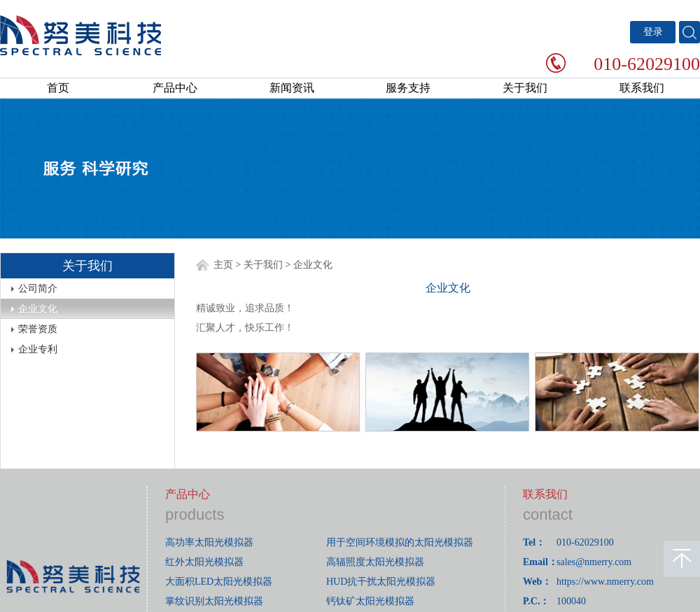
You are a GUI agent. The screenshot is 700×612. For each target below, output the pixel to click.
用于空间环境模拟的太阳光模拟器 (400, 542)
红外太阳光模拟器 (204, 562)
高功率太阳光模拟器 (209, 542)
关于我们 (525, 88)
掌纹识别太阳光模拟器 (214, 601)
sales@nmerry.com (594, 562)
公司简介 (38, 289)
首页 (58, 88)
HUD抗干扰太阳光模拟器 (381, 582)
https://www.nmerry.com (605, 582)
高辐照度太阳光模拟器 (375, 562)
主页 (223, 265)
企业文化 (38, 309)
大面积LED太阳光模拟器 (219, 582)
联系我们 (642, 88)
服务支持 (408, 88)
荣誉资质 (38, 329)
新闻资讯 (292, 88)
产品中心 (175, 88)
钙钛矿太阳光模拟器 (370, 601)
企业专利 (38, 349)
